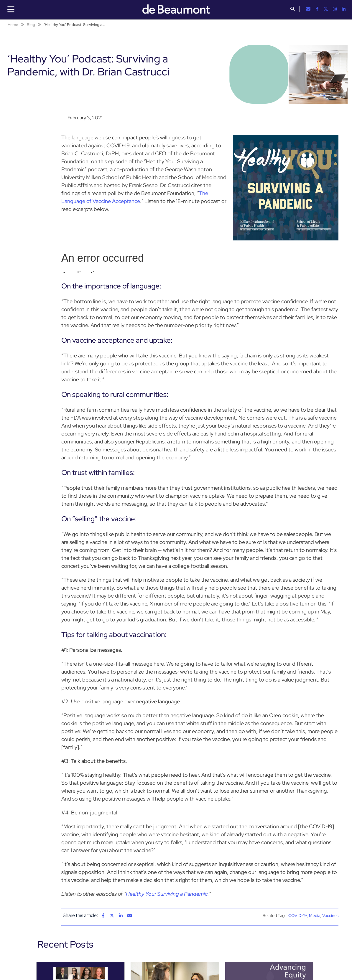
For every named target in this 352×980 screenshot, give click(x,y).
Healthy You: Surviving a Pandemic (167, 894)
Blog (31, 25)
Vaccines (330, 915)
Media (315, 915)
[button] (292, 9)
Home (13, 25)
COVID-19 (298, 915)
